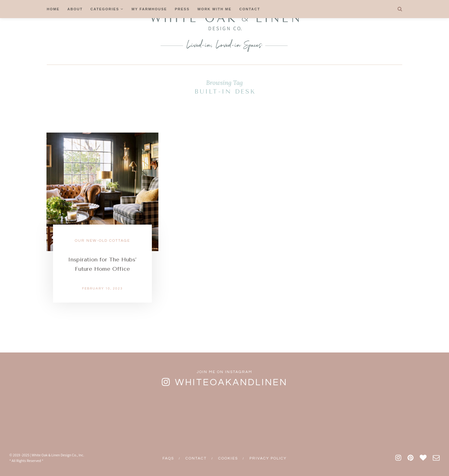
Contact (250, 9)
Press (182, 9)
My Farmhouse (149, 9)
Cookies (228, 458)
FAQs (168, 458)
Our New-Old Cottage (102, 241)
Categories (105, 9)
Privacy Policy (268, 458)
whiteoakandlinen (231, 382)
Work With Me (215, 9)
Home (53, 9)
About (75, 9)
